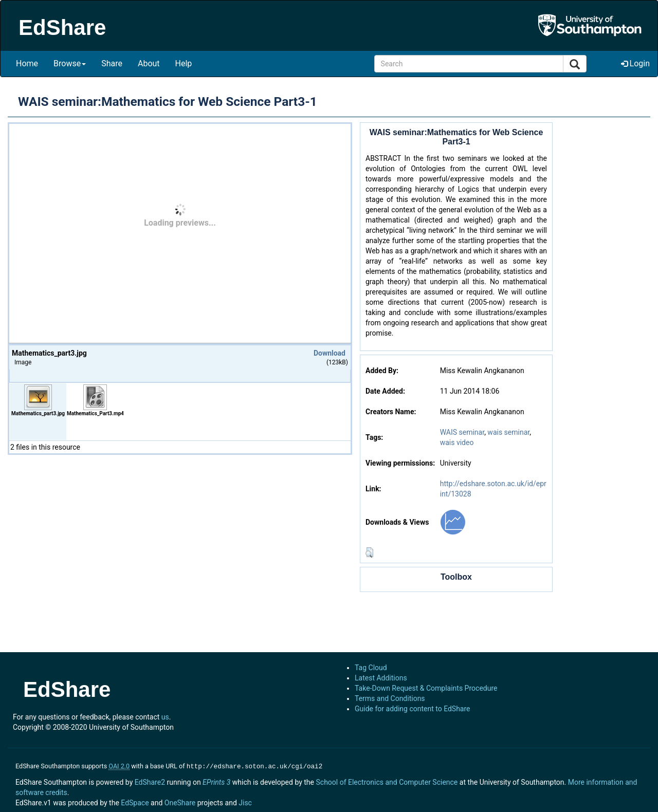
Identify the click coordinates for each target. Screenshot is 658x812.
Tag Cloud (371, 668)
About (149, 63)
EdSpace (135, 802)
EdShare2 (150, 781)
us (165, 717)
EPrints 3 (216, 781)
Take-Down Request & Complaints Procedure (426, 688)
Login (635, 63)
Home (27, 63)
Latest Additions (381, 678)
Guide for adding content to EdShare (413, 709)
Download (330, 353)
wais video (457, 442)
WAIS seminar (462, 432)
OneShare (180, 802)
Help (184, 63)
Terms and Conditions (390, 698)
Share (112, 63)
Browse (70, 63)
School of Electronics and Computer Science (387, 781)
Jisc (245, 802)
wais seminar (508, 432)
